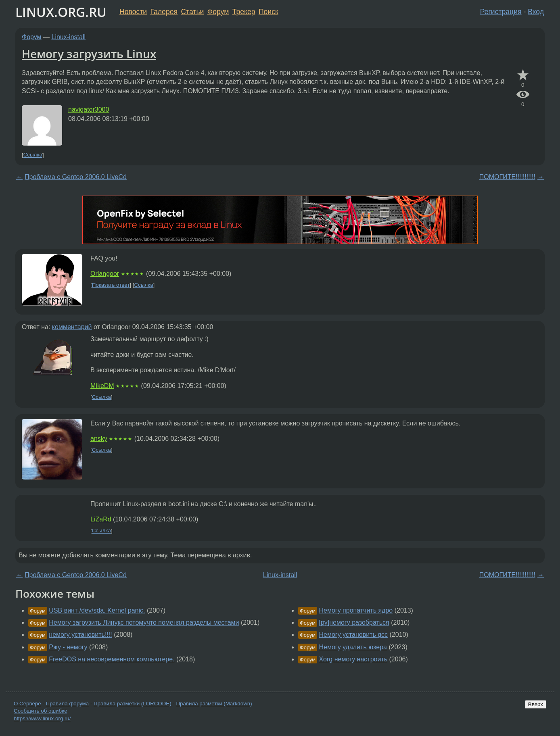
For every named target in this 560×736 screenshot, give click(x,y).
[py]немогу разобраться (354, 622)
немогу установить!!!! (80, 635)
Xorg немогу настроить (353, 659)
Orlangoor (105, 274)
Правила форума (68, 704)
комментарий (72, 327)
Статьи (192, 12)
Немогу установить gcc (353, 635)
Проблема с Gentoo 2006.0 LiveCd (76, 177)
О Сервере (27, 704)
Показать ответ (111, 285)
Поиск (269, 12)
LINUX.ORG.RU (61, 12)
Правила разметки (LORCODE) (133, 704)
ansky (99, 439)
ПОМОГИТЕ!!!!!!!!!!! (507, 177)
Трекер (244, 12)
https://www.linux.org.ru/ (42, 718)
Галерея (164, 12)
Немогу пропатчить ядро (356, 610)
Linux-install (69, 37)
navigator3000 (89, 109)
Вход (536, 12)
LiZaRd (101, 519)
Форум (218, 12)
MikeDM (102, 386)
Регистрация (501, 12)
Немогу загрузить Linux (89, 54)
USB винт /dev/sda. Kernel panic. (97, 610)
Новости (133, 12)
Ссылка (33, 155)
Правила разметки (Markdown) (214, 704)
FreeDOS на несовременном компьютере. (112, 659)
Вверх (536, 704)
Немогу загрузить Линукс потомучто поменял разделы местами (144, 622)
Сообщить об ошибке (41, 711)
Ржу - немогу (68, 647)
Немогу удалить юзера (353, 647)
